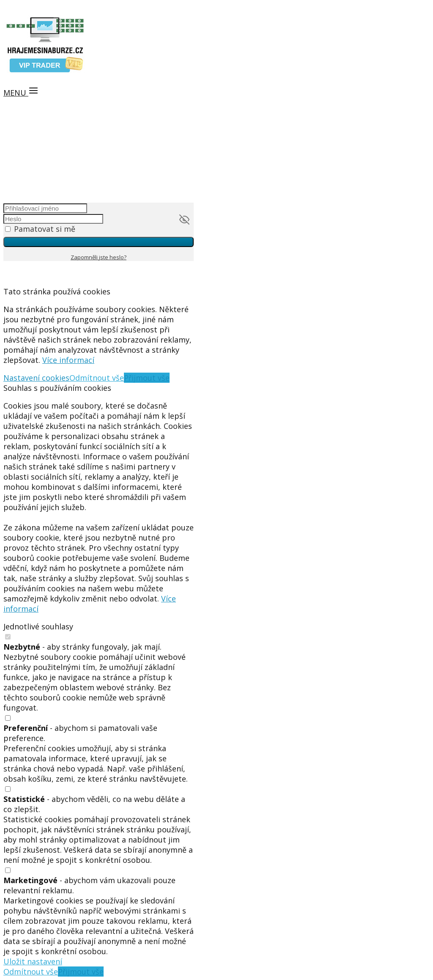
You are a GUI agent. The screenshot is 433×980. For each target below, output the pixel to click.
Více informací (68, 360)
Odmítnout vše (97, 378)
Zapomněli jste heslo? (99, 257)
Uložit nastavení (33, 961)
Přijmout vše (147, 378)
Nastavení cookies (36, 378)
